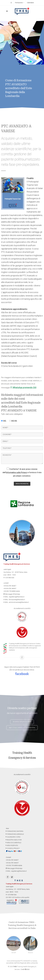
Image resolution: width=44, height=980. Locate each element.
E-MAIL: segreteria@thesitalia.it (14, 597)
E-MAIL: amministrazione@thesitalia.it (16, 602)
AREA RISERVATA (12, 845)
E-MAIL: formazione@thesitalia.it (14, 600)
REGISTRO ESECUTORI (14, 840)
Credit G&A (25, 969)
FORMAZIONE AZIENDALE (15, 834)
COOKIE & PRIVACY (13, 848)
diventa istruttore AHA (22, 722)
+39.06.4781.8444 (9, 588)
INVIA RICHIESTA (22, 484)
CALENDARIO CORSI (13, 837)
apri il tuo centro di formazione (22, 727)
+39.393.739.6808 (9, 591)
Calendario (30, 3)
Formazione (20, 3)
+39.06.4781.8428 (9, 586)
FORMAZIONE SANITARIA (15, 831)
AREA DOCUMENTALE (13, 843)
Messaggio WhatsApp (12, 594)
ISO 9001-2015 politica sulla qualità (17, 897)
